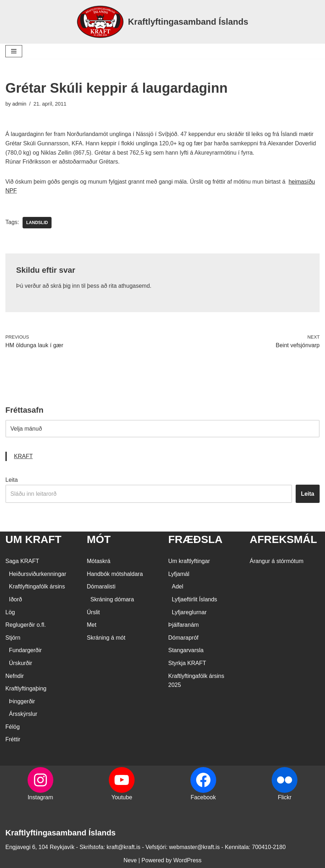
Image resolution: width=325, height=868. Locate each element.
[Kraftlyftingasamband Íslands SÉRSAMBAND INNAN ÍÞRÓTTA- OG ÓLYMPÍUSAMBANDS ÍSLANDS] (162, 22)
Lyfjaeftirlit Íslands (195, 599)
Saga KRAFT (22, 561)
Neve (130, 860)
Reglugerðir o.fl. (26, 625)
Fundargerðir (25, 650)
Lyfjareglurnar (189, 612)
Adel (178, 586)
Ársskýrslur (23, 714)
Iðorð (15, 599)
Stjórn (13, 638)
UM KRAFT (33, 539)
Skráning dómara (112, 599)
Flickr (285, 797)
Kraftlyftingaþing (26, 688)
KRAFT (23, 456)
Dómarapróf (183, 638)
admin (19, 104)
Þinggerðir (22, 701)
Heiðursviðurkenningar (38, 574)
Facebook (203, 797)
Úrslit (93, 612)
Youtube (122, 797)
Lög (10, 612)
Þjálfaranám (183, 625)
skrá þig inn (65, 286)
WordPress (187, 860)
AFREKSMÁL (283, 539)
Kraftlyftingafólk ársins (37, 586)
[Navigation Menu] (14, 51)
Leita (12, 480)
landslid (37, 223)
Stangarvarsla (186, 650)
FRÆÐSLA (195, 539)
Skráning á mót (106, 638)
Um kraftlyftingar (189, 561)
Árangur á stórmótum (277, 561)
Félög (13, 727)
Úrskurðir (21, 663)
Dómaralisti (101, 586)
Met (92, 625)
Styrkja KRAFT (187, 663)
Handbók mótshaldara (115, 574)
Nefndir (15, 676)
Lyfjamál (179, 574)
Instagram (40, 797)
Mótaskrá (99, 561)
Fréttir (13, 739)
